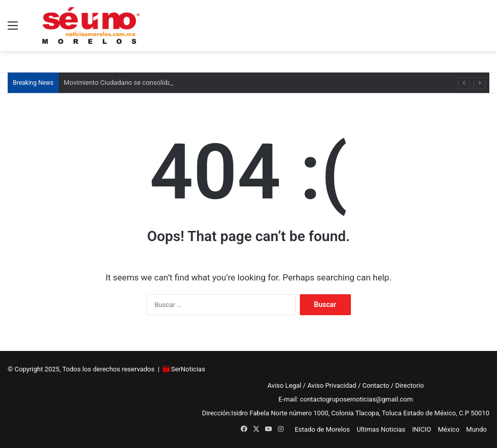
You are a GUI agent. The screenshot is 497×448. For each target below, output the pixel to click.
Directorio (410, 385)
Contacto (376, 385)
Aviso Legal (284, 385)
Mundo (477, 429)
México (448, 429)
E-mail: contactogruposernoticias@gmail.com (346, 399)
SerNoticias (188, 369)
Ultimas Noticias (381, 429)
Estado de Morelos (322, 429)
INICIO (422, 429)
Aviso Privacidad (332, 385)
